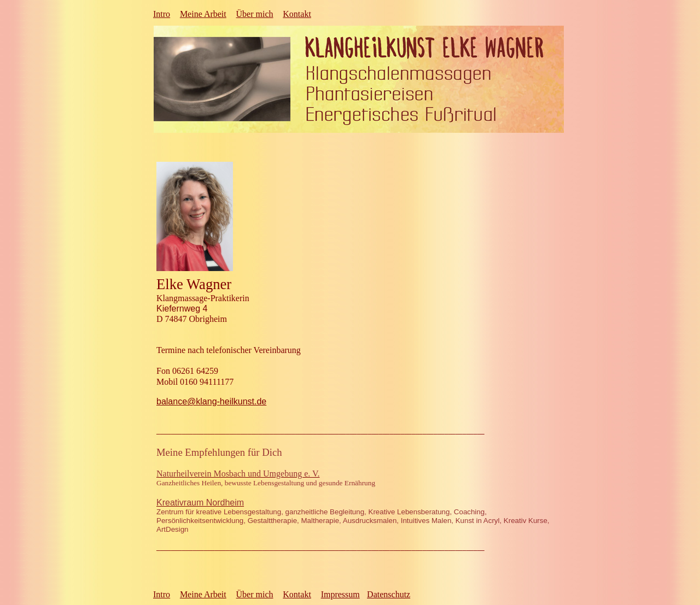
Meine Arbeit (203, 14)
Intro (162, 14)
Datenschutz (389, 594)
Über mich (255, 14)
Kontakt (297, 14)
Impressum (340, 594)
